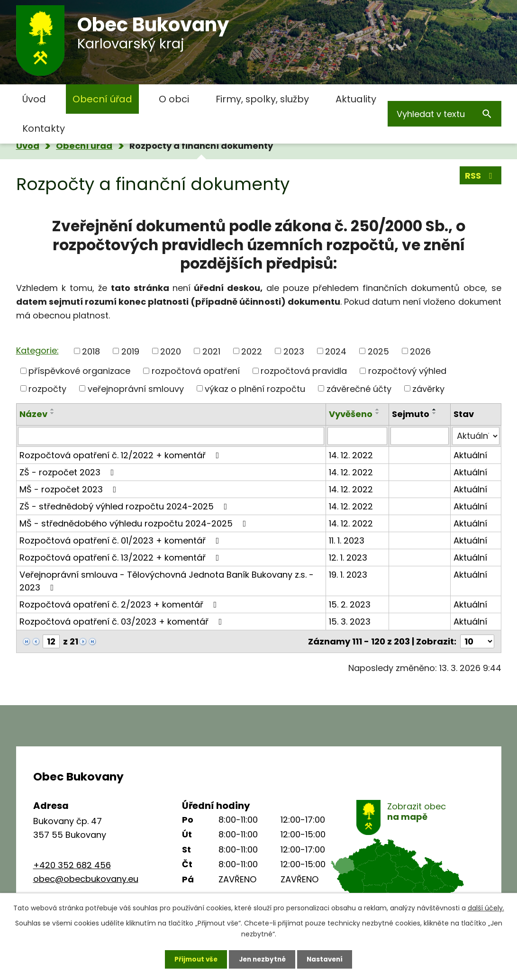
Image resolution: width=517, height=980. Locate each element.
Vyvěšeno (351, 414)
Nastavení (328, 959)
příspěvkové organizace (79, 371)
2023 (294, 351)
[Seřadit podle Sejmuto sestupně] (435, 413)
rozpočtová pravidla (304, 371)
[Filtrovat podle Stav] (476, 436)
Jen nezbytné (262, 959)
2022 (252, 351)
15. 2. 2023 (350, 604)
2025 (378, 351)
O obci (174, 99)
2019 (130, 351)
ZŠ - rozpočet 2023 (69, 472)
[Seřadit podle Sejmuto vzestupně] (435, 409)
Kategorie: (37, 350)
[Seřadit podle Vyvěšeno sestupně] (378, 413)
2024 (336, 351)
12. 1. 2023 (348, 558)
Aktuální (470, 455)
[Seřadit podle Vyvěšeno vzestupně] (378, 409)
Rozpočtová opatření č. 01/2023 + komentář (121, 540)
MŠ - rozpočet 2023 (70, 489)
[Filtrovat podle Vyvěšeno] (357, 436)
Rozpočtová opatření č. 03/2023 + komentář (123, 622)
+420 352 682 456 (72, 865)
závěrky (428, 388)
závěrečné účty (359, 388)
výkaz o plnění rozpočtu (255, 388)
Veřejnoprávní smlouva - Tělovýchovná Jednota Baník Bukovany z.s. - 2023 (167, 581)
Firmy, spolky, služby (262, 99)
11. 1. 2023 (347, 540)
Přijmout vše (193, 959)
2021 (211, 351)
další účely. (486, 907)
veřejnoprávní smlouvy (136, 388)
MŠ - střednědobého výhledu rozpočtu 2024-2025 (135, 523)
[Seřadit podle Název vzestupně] (53, 409)
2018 (91, 351)
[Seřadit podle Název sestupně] (53, 413)
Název (33, 414)
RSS (481, 177)
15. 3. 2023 (350, 622)
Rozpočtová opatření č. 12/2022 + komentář (121, 455)
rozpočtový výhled (407, 371)
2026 (420, 351)
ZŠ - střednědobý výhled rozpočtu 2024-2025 (125, 506)
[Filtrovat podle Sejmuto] (420, 436)
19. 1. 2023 (348, 575)
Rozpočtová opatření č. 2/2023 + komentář (120, 604)
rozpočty (47, 388)
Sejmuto (411, 414)
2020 (171, 351)
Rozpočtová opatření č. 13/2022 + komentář (121, 558)
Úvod (34, 99)
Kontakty (44, 128)
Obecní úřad (102, 99)
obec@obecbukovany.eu (86, 879)
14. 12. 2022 (351, 455)
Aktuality (356, 99)
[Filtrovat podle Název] (171, 436)
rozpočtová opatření (196, 371)
